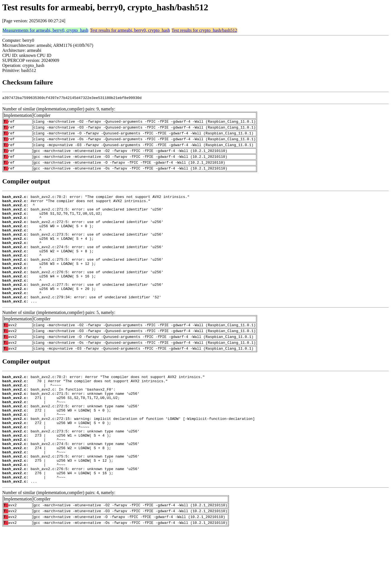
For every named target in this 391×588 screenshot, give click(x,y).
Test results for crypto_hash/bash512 (204, 30)
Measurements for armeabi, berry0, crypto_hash (45, 30)
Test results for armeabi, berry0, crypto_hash (130, 30)
